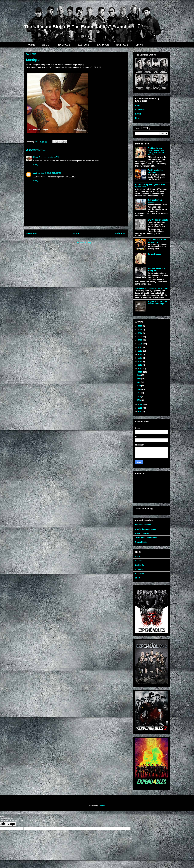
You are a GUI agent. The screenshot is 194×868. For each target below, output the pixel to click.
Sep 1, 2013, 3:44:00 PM (49, 157)
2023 (140, 337)
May (139, 400)
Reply (36, 165)
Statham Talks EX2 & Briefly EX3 (157, 269)
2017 (140, 358)
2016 (140, 362)
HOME (31, 45)
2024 (140, 333)
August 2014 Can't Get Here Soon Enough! (157, 303)
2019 (140, 351)
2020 (140, 347)
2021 (140, 344)
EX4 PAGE (122, 45)
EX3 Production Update (158, 220)
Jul (139, 393)
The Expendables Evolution (155, 171)
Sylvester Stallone (143, 525)
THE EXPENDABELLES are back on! (158, 241)
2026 (140, 326)
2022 (140, 340)
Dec (139, 375)
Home (76, 233)
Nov (139, 379)
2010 (140, 411)
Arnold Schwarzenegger (146, 529)
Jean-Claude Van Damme (146, 538)
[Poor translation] (11, 824)
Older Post (120, 233)
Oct (139, 382)
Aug (139, 389)
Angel (138, 105)
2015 (140, 365)
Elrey (36, 157)
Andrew (37, 173)
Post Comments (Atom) (81, 243)
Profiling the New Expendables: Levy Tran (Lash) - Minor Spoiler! (156, 151)
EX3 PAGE (103, 45)
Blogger (102, 805)
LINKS (139, 45)
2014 (140, 368)
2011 (140, 408)
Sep (139, 386)
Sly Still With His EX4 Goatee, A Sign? (152, 288)
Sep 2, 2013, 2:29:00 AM (51, 173)
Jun (139, 396)
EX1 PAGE (64, 45)
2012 (140, 404)
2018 (140, 354)
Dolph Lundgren (142, 533)
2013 (140, 372)
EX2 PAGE (84, 45)
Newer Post (32, 233)
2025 (140, 330)
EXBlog (45, 15)
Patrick (138, 114)
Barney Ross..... (154, 254)
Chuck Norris (141, 542)
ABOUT (46, 45)
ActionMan (140, 110)
